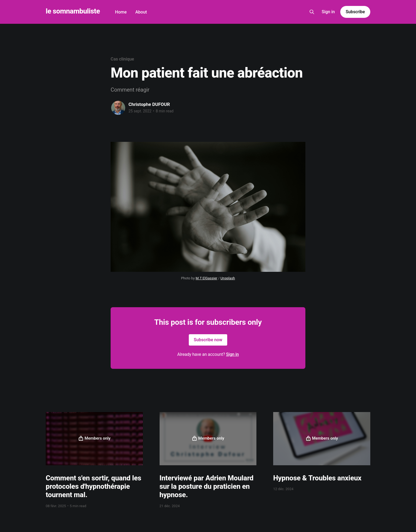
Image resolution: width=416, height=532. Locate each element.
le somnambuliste (73, 11)
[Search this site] (312, 12)
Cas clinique (122, 59)
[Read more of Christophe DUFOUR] (118, 108)
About (141, 12)
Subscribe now (208, 340)
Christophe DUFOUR (149, 104)
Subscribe (355, 12)
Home (121, 12)
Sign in (328, 12)
